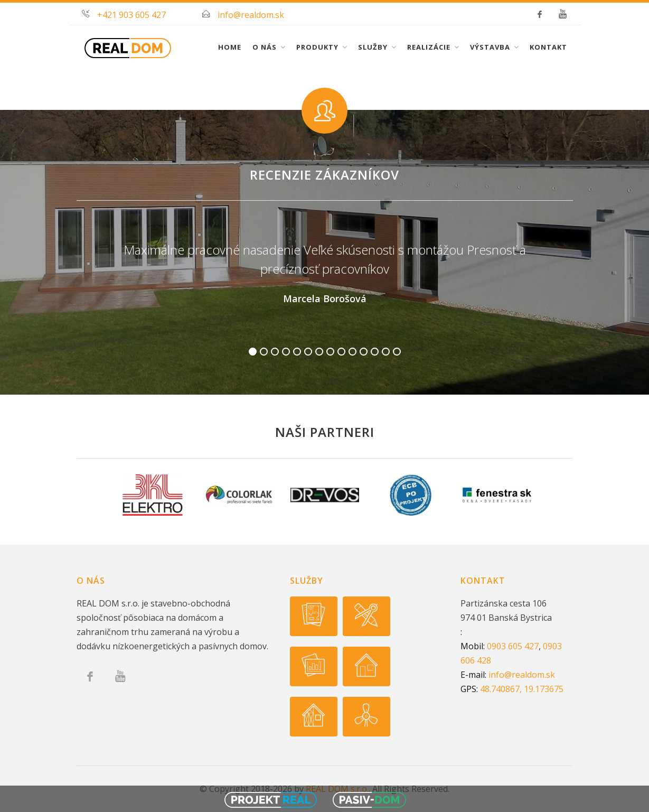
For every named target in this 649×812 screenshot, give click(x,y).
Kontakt (548, 47)
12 (375, 352)
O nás (265, 47)
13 (386, 352)
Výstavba (490, 47)
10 (352, 352)
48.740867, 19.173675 (522, 689)
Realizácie (429, 47)
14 (397, 352)
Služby (373, 47)
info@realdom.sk (251, 15)
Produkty (317, 47)
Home (230, 47)
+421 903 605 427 (131, 15)
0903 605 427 (513, 646)
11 (364, 352)
